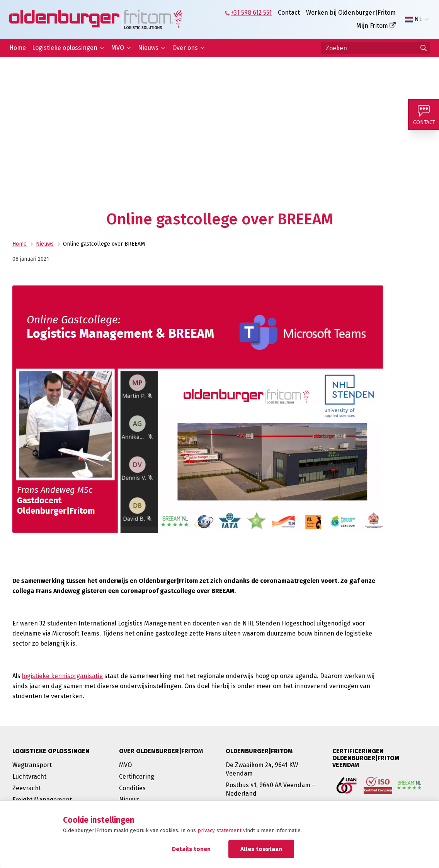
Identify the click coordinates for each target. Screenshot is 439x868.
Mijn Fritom (372, 26)
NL (413, 19)
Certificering (137, 777)
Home (18, 48)
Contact (289, 13)
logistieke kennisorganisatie (62, 676)
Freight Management (42, 800)
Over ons (185, 48)
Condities (132, 788)
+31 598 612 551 (251, 13)
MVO (118, 48)
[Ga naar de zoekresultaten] (424, 48)
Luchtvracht (29, 777)
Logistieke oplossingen (65, 48)
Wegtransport (32, 765)
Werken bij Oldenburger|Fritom (351, 13)
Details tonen (191, 849)
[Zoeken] (375, 48)
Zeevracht (27, 788)
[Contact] (424, 114)
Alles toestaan (261, 849)
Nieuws (148, 48)
